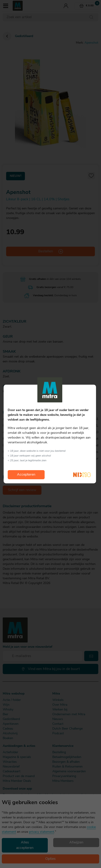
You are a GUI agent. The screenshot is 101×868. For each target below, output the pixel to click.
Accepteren (26, 475)
